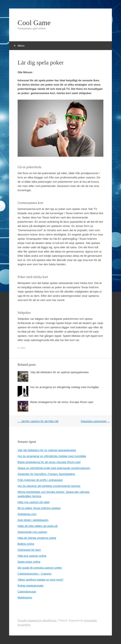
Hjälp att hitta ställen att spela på (38, 526)
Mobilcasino (25, 597)
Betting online (26, 544)
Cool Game (34, 23)
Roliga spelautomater (31, 586)
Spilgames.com (27, 514)
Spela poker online (29, 562)
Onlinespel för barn (29, 550)
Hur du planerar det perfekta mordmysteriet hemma (49, 486)
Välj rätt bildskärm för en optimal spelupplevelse (60, 372)
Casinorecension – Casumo (35, 574)
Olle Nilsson (25, 72)
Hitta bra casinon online (32, 556)
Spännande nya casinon (32, 532)
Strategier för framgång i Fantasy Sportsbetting (46, 474)
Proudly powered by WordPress (37, 620)
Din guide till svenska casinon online (40, 568)
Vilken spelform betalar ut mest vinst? (41, 580)
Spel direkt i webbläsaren (33, 520)
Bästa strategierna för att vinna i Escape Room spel (62, 402)
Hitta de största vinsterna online (37, 538)
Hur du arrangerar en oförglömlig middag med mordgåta (65, 387)
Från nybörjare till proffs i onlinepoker (40, 480)
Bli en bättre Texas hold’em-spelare (39, 508)
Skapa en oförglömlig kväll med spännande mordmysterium (54, 468)
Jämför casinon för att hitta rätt (38, 421)
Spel (23, 348)
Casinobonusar (27, 592)
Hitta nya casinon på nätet (34, 502)
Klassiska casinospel (95, 421)
